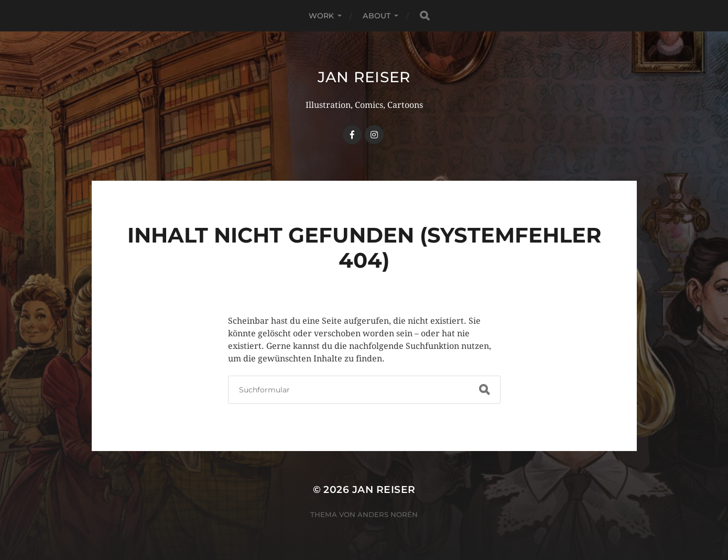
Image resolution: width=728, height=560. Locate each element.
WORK (322, 16)
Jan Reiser (364, 77)
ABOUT (377, 16)
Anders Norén (388, 514)
